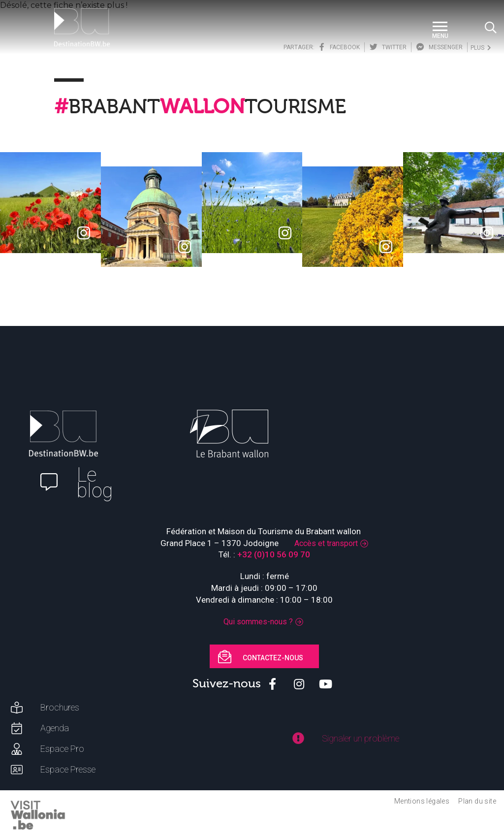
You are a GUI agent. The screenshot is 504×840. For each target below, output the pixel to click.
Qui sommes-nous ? (258, 622)
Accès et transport (326, 543)
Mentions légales (422, 801)
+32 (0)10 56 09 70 (274, 554)
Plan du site (477, 801)
